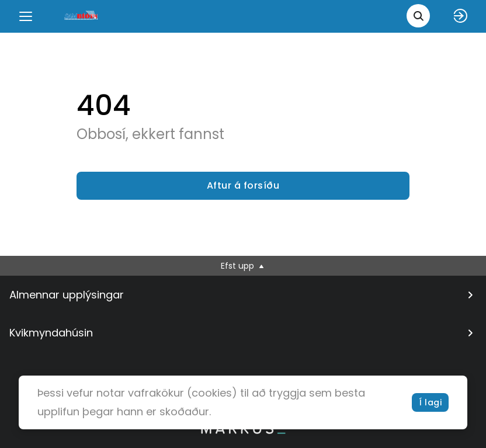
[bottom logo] (243, 431)
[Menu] (26, 16)
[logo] (82, 16)
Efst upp (243, 266)
